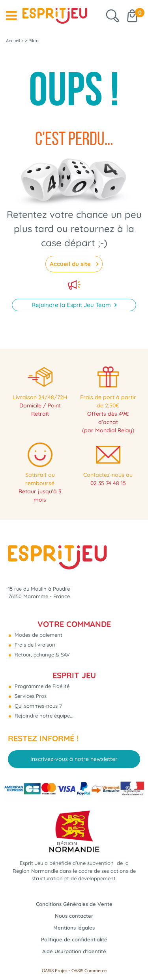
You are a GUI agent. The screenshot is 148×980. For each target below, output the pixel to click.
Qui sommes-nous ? (37, 706)
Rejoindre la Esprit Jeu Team (72, 305)
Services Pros (30, 696)
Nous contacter (74, 916)
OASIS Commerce (89, 971)
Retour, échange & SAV (41, 655)
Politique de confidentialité (74, 939)
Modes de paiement (38, 635)
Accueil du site (71, 264)
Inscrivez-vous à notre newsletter (74, 759)
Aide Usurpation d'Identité (74, 951)
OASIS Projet (54, 971)
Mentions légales (74, 928)
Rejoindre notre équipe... (43, 716)
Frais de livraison (34, 645)
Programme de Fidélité (41, 686)
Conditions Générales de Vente (74, 904)
